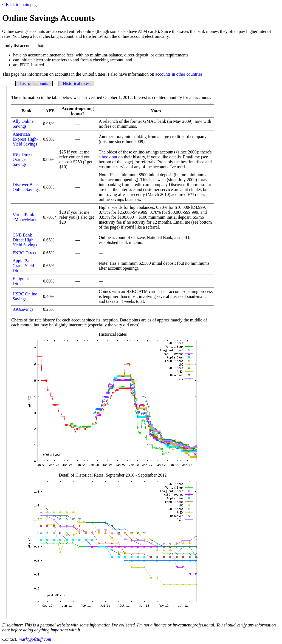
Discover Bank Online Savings (26, 187)
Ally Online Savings (23, 124)
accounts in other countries (179, 74)
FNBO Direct (25, 253)
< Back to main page (20, 5)
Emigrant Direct (21, 281)
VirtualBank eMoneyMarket (26, 217)
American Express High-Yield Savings (25, 139)
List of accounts (34, 83)
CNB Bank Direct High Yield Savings (25, 240)
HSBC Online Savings (25, 296)
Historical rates (76, 83)
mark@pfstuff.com (35, 639)
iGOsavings (23, 309)
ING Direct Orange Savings (22, 159)
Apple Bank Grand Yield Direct (23, 266)
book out (109, 157)
